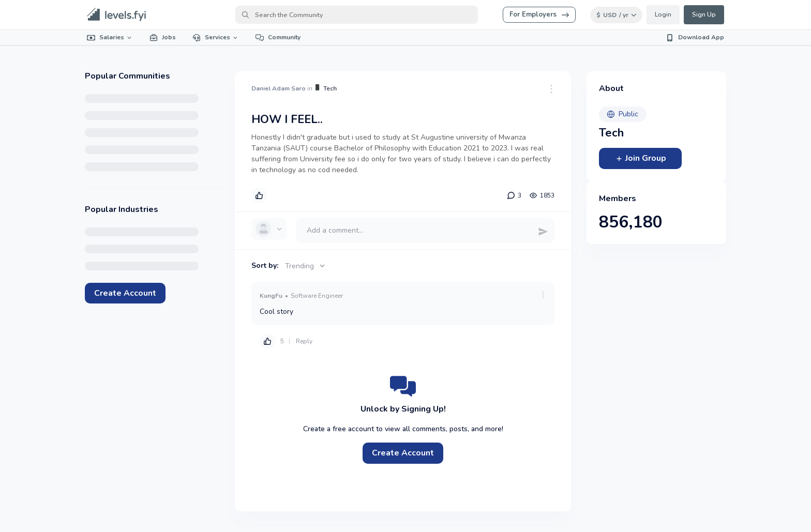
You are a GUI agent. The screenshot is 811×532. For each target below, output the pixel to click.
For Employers (539, 14)
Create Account (125, 293)
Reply (304, 341)
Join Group (641, 158)
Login (663, 14)
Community (278, 37)
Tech (330, 88)
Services (216, 37)
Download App (695, 37)
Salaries (110, 37)
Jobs (163, 37)
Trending (306, 266)
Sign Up (704, 14)
